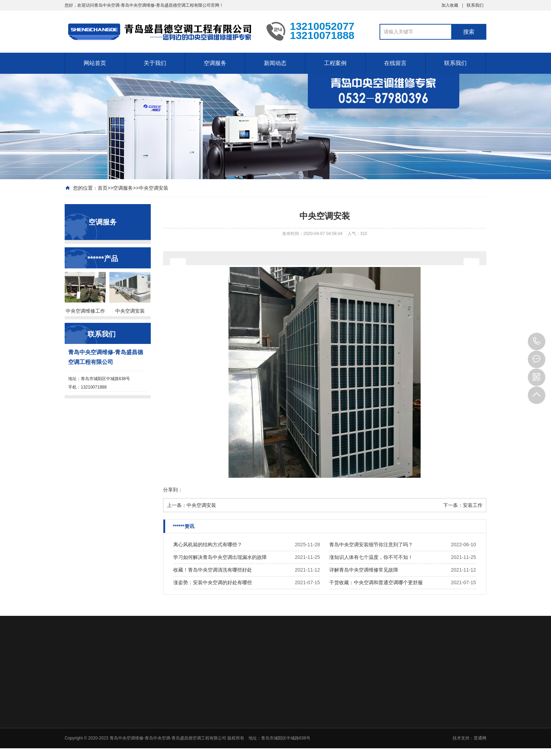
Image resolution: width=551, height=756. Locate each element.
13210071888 (537, 341)
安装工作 (473, 505)
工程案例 (335, 63)
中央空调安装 (154, 188)
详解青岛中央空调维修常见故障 (364, 570)
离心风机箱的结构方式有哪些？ (208, 545)
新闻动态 (275, 63)
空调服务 (215, 63)
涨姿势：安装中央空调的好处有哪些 (213, 582)
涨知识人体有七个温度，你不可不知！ (371, 557)
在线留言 (395, 63)
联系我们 (475, 5)
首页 (103, 188)
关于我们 (155, 63)
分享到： (173, 490)
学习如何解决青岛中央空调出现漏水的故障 (220, 557)
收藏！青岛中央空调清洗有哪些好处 (213, 570)
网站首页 (95, 63)
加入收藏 (450, 5)
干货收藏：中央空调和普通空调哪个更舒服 (376, 582)
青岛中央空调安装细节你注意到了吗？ (371, 545)
